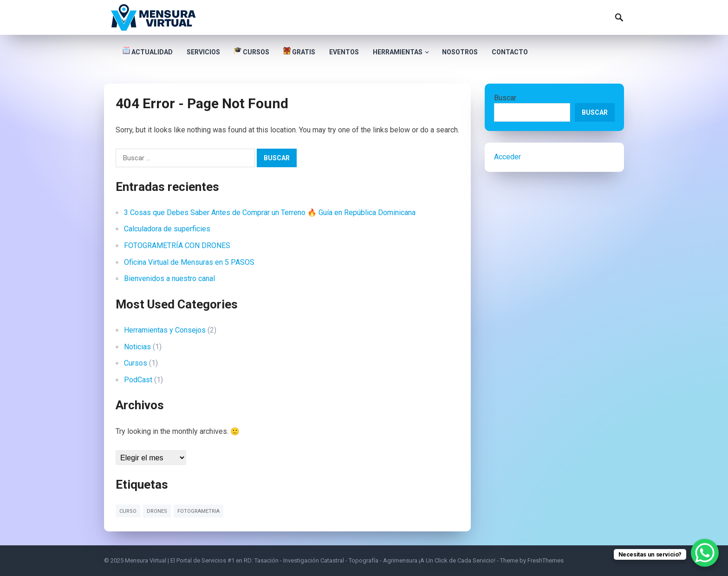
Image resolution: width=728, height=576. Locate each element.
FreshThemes (546, 560)
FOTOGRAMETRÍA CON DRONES (177, 245)
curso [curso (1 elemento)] (128, 511)
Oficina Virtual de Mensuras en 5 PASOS (189, 262)
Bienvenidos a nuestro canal (169, 278)
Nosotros (460, 52)
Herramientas (398, 52)
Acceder (507, 157)
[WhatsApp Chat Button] (705, 553)
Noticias (137, 347)
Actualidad (148, 51)
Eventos (344, 52)
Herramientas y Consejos (165, 330)
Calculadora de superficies (167, 229)
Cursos (252, 51)
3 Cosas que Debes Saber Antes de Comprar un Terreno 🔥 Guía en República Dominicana (270, 213)
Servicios (203, 52)
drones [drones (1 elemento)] (157, 511)
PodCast (138, 380)
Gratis (299, 51)
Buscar (505, 98)
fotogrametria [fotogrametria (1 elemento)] (198, 511)
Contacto (510, 52)
